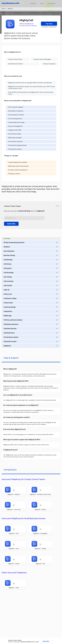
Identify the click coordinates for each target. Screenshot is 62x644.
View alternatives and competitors (28, 26)
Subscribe (11, 224)
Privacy (57, 206)
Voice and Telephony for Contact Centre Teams (23, 479)
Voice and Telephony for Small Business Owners (23, 518)
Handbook (33, 3)
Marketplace (51, 3)
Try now (49, 24)
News (42, 3)
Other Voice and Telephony (14, 573)
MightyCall (30, 24)
